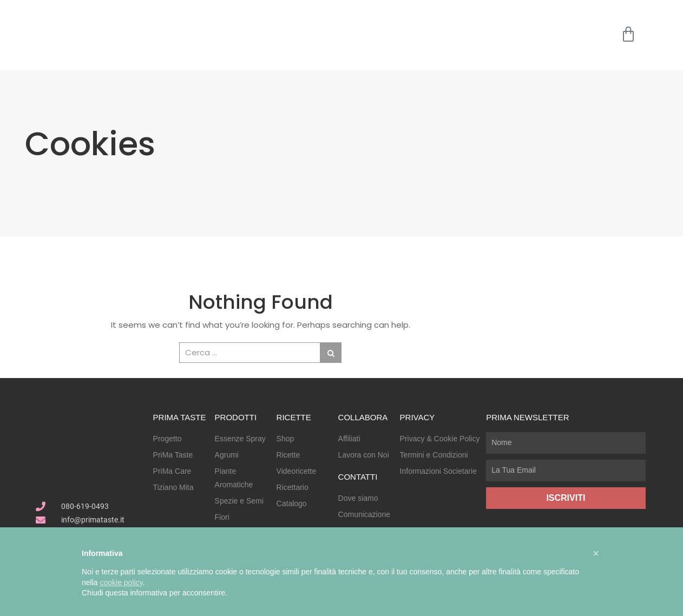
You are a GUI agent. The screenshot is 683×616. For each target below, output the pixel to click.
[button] (596, 553)
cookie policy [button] (121, 582)
